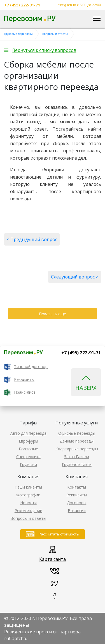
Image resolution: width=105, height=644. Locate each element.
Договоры (77, 503)
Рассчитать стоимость (59, 534)
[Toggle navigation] (97, 19)
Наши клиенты (28, 487)
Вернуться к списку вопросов (44, 50)
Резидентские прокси (28, 632)
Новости (28, 503)
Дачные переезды (77, 441)
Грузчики (28, 464)
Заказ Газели (77, 457)
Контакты (77, 487)
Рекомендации (28, 510)
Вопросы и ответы (28, 518)
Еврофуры (28, 441)
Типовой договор (31, 367)
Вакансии (77, 510)
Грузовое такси (77, 464)
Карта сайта (53, 559)
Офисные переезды (77, 433)
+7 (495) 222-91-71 (22, 5)
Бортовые (28, 449)
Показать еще (53, 314)
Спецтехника (28, 457)
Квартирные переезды (77, 449)
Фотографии (28, 495)
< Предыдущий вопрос (32, 239)
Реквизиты (24, 379)
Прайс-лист (25, 392)
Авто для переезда (28, 433)
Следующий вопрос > (75, 277)
